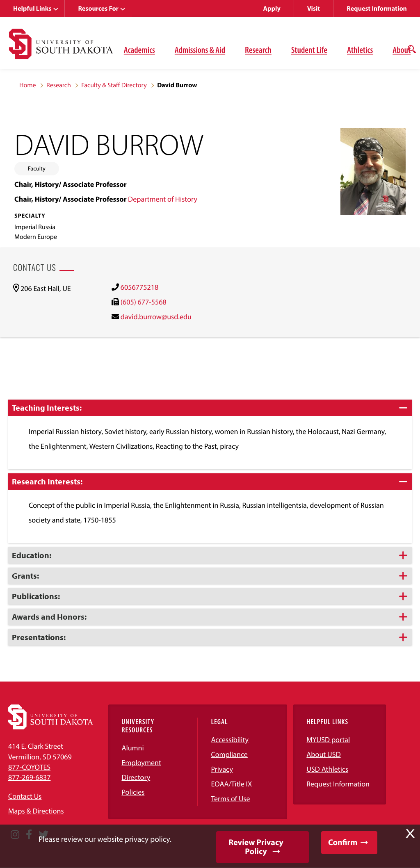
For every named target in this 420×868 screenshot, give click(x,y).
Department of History (163, 199)
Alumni (132, 748)
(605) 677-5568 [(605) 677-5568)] (144, 302)
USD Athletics (327, 769)
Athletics (360, 50)
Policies (133, 792)
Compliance (229, 754)
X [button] (410, 834)
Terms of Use (230, 799)
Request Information (377, 9)
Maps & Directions (36, 811)
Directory (136, 777)
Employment (141, 762)
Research (258, 50)
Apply (272, 9)
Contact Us (25, 796)
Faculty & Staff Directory (114, 85)
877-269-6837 (29, 777)
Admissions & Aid (200, 50)
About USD (323, 754)
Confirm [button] (343, 842)
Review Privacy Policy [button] (256, 847)
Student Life (309, 50)
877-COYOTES (29, 767)
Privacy (222, 769)
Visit (314, 9)
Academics (139, 50)
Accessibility (230, 740)
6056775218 (139, 287)
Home (28, 85)
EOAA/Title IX (231, 784)
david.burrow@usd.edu (156, 317)
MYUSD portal (328, 740)
